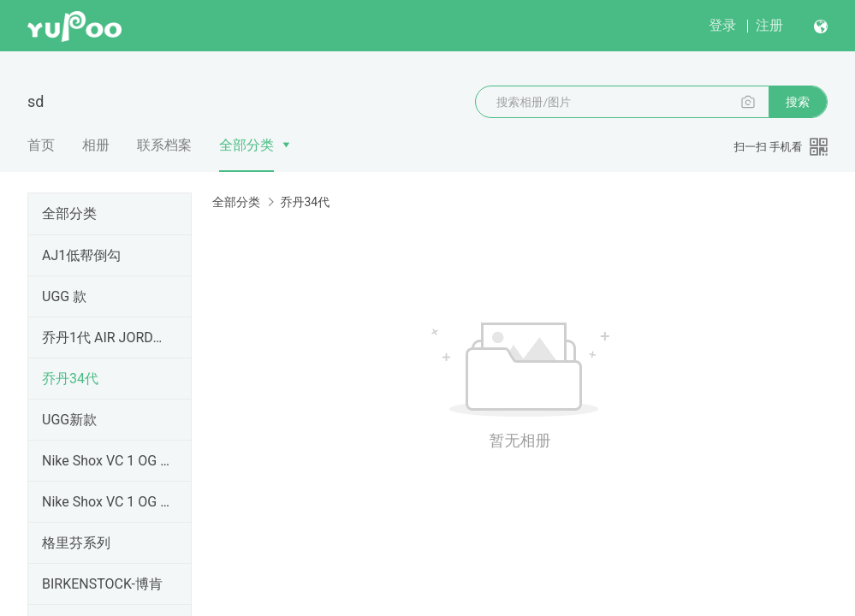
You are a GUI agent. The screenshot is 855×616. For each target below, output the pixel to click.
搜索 (798, 102)
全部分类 (246, 145)
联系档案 (164, 145)
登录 (722, 25)
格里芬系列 (76, 543)
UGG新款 (69, 420)
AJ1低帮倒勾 (81, 255)
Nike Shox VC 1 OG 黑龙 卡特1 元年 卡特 (106, 461)
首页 (41, 145)
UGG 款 (64, 296)
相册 (96, 145)
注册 (769, 25)
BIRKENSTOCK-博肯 (102, 584)
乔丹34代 (70, 379)
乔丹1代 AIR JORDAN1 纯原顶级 (106, 338)
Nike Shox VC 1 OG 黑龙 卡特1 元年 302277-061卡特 (106, 502)
